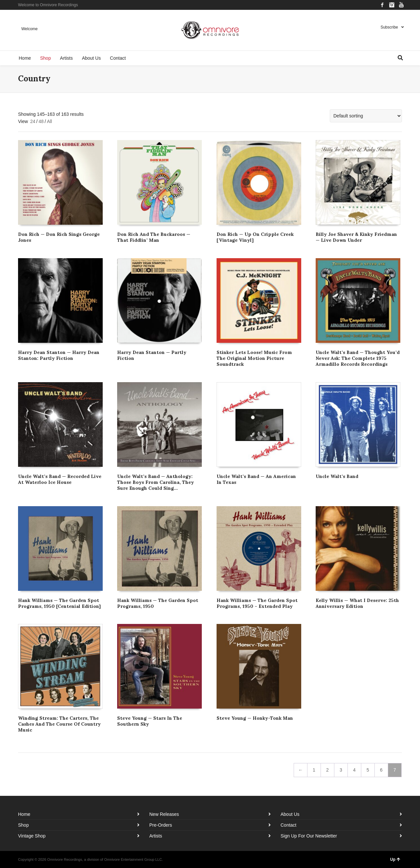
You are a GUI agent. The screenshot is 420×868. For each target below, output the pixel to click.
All (50, 121)
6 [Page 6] (381, 770)
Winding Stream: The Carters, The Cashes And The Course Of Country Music (59, 724)
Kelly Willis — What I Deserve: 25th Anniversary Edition (357, 603)
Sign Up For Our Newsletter (309, 836)
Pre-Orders (161, 825)
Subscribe (389, 27)
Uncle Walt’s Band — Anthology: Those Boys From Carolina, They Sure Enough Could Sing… (156, 482)
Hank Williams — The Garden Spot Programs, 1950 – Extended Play (257, 603)
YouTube (401, 5)
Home (24, 814)
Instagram (392, 5)
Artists (156, 836)
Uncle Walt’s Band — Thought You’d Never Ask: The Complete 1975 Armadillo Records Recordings (358, 358)
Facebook (382, 5)
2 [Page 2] (327, 770)
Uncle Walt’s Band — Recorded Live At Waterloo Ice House (60, 479)
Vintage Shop (32, 836)
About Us (290, 814)
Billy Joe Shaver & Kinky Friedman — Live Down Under (356, 237)
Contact (288, 825)
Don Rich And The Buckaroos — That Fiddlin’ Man (154, 237)
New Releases (164, 814)
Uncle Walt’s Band (337, 476)
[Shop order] (366, 116)
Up (395, 859)
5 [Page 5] (368, 770)
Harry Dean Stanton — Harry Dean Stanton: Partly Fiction (59, 355)
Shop (23, 825)
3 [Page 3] (341, 770)
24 (33, 121)
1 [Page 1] (314, 770)
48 (41, 121)
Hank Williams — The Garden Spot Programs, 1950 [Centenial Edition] (59, 603)
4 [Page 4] (354, 770)
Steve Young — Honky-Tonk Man (255, 718)
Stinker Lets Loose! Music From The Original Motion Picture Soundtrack (254, 358)
